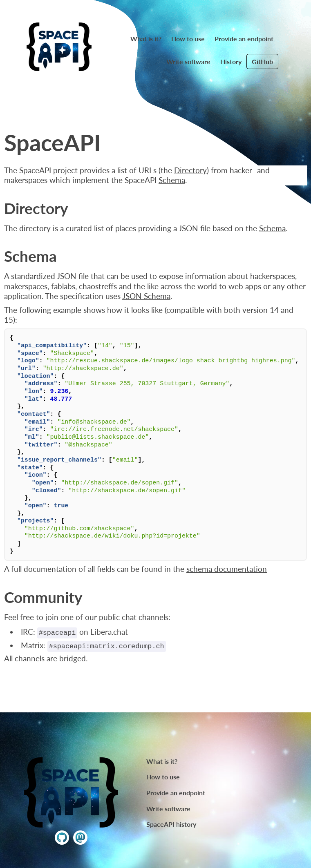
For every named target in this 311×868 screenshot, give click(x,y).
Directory (190, 170)
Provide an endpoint (244, 39)
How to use (188, 39)
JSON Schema (146, 296)
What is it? (146, 39)
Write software (188, 61)
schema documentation (227, 569)
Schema (172, 180)
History (231, 61)
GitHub (262, 61)
